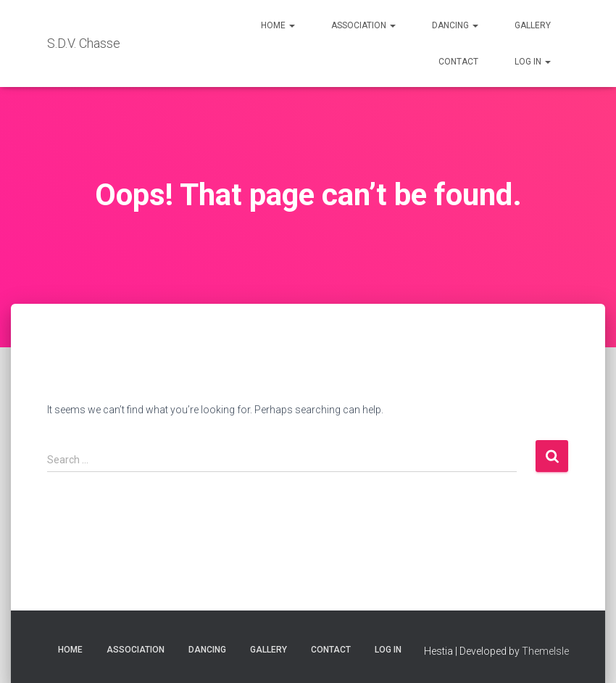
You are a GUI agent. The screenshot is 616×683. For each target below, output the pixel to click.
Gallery (533, 25)
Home (278, 25)
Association (363, 25)
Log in (533, 62)
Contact (458, 62)
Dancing (455, 25)
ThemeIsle (545, 651)
